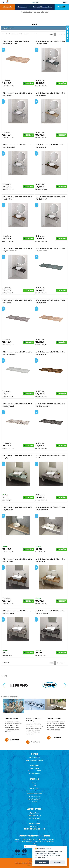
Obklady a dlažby (7, 7)
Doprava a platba (34, 788)
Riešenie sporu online (34, 796)
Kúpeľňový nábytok (28, 12)
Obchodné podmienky (34, 799)
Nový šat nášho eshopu (11, 718)
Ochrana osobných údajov (34, 794)
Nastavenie (57, 862)
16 (62, 34)
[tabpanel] (14, 721)
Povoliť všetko (42, 862)
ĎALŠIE (61, 7)
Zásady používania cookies (22, 863)
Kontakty (34, 802)
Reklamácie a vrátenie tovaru (34, 791)
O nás (34, 786)
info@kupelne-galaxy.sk (36, 760)
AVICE (47, 12)
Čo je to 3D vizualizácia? (54, 718)
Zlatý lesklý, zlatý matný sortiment (42, 7)
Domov (34, 783)
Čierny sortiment (23, 7)
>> (65, 34)
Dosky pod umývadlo (39, 12)
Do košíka (29, 83)
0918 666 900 (36, 757)
